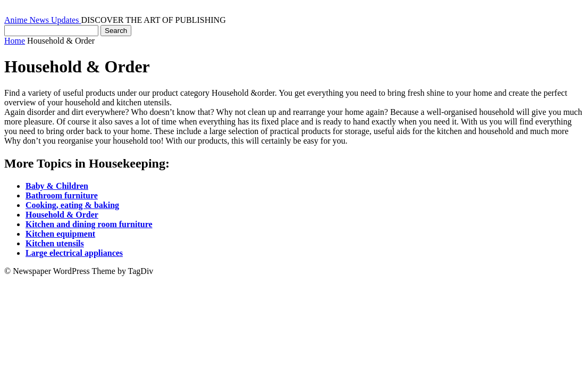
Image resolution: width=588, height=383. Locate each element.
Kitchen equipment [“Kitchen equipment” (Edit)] (60, 234)
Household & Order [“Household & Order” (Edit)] (62, 215)
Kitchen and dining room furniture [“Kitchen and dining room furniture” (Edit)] (89, 224)
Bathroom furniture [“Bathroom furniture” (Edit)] (62, 195)
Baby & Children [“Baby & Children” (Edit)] (57, 186)
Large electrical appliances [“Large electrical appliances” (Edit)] (74, 253)
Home (15, 41)
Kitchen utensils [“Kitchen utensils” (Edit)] (55, 243)
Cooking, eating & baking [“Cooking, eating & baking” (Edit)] (72, 205)
